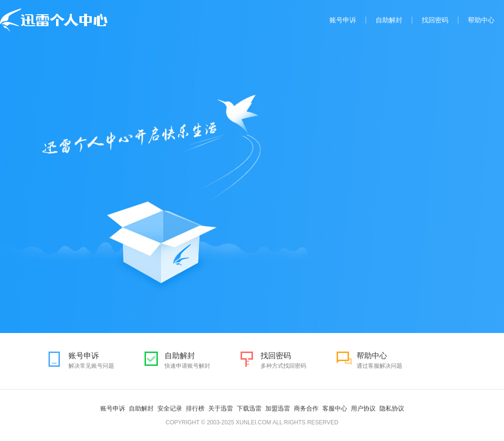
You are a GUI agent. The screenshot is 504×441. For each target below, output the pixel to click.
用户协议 (363, 408)
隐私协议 (392, 408)
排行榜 (195, 408)
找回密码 (435, 20)
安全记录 (170, 408)
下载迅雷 (249, 408)
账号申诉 (343, 20)
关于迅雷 (221, 408)
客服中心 (335, 408)
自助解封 (389, 20)
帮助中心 (481, 20)
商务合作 (306, 408)
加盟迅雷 (278, 408)
